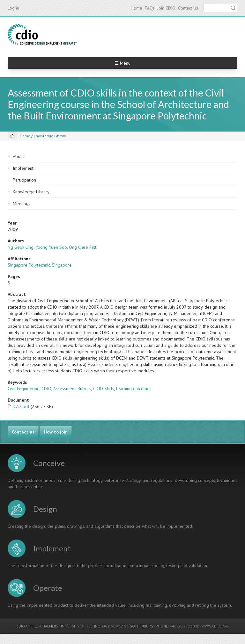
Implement (23, 168)
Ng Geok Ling (21, 247)
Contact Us (188, 8)
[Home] (12, 136)
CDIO (46, 389)
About (18, 156)
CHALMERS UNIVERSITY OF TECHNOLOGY (75, 626)
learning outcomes (134, 389)
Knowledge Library (50, 136)
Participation (24, 180)
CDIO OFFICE (27, 626)
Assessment (64, 389)
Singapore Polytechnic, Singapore (40, 265)
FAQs (150, 8)
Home (137, 8)
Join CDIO (166, 8)
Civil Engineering (24, 389)
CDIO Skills (104, 389)
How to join (56, 432)
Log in (13, 8)
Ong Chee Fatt (83, 247)
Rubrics (84, 389)
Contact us (23, 432)
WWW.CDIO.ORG (215, 626)
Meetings (22, 204)
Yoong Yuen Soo (51, 247)
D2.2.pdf (21, 406)
